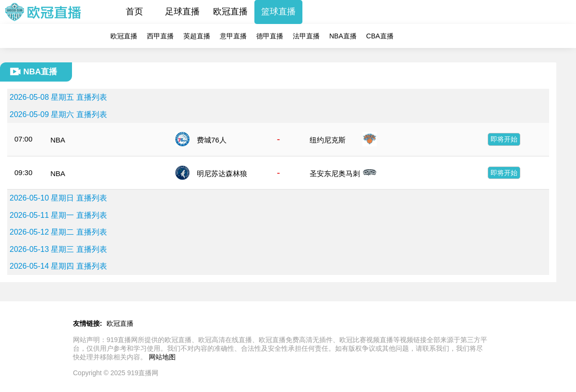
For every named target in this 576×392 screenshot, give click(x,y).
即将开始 (504, 139)
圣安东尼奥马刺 (335, 173)
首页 (134, 12)
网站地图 (162, 357)
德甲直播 (270, 36)
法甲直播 (306, 36)
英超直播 (197, 36)
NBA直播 (343, 36)
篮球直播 (278, 12)
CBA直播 (380, 36)
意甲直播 (233, 36)
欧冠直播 (230, 12)
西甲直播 (160, 36)
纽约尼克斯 (328, 140)
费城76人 (212, 140)
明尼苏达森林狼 (222, 173)
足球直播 (182, 12)
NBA (58, 140)
